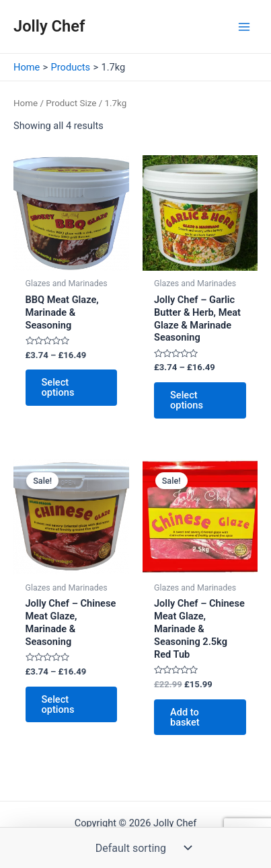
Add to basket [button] (185, 717)
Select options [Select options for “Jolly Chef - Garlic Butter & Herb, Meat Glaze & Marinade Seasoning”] (187, 400)
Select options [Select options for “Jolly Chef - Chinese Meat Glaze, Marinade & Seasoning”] (58, 704)
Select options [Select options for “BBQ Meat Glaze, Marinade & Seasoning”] (58, 387)
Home (26, 103)
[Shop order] (141, 848)
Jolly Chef (49, 26)
